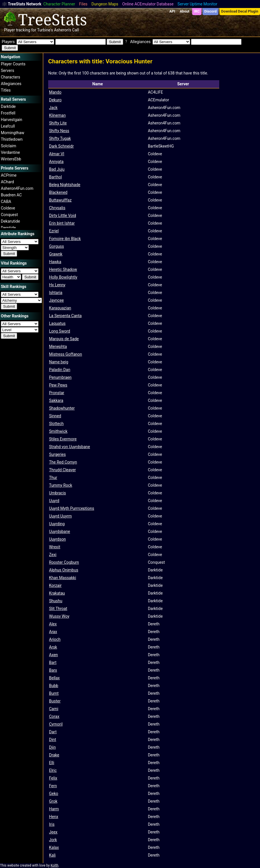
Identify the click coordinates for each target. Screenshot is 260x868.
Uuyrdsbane (60, 531)
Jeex (53, 832)
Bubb (54, 686)
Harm (54, 809)
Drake (54, 755)
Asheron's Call (66, 30)
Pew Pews (58, 385)
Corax (54, 716)
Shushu (56, 601)
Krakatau (57, 593)
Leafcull (8, 126)
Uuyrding (57, 524)
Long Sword (60, 331)
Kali (52, 855)
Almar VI (57, 154)
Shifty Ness (59, 131)
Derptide (8, 228)
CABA (6, 202)
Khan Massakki (63, 578)
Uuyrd (54, 501)
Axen (53, 655)
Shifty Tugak (60, 138)
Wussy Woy (59, 616)
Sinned (55, 416)
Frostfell (8, 113)
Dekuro (55, 100)
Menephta (58, 347)
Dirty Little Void (63, 216)
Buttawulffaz (60, 200)
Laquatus (57, 323)
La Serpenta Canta (65, 316)
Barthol (55, 177)
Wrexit (55, 547)
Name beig (59, 362)
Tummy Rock (61, 485)
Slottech (56, 424)
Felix (53, 778)
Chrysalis (57, 208)
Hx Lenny (57, 285)
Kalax (54, 847)
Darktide (8, 106)
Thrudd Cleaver (62, 470)
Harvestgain (12, 120)
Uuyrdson (57, 539)
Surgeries (57, 454)
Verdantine (10, 152)
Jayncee (56, 300)
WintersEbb (11, 159)
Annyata (56, 162)
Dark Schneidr (61, 146)
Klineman (57, 115)
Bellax (54, 678)
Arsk (53, 647)
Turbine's (45, 30)
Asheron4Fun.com (17, 188)
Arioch (55, 639)
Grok (53, 801)
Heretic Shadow (63, 269)
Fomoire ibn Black (65, 239)
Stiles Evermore (63, 439)
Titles (6, 90)
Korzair (55, 585)
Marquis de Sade (64, 339)
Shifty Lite (58, 123)
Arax (53, 632)
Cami (54, 709)
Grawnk (56, 254)
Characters (11, 77)
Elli (52, 763)
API (172, 11)
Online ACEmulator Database (148, 4)
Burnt (54, 693)
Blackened (58, 192)
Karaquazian (60, 308)
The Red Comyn (63, 462)
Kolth (54, 865)
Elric (53, 770)
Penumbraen (60, 377)
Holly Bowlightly (63, 277)
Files (83, 4)
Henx (54, 817)
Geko (54, 794)
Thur (53, 478)
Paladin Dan (60, 370)
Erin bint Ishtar (62, 223)
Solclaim (9, 146)
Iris (52, 824)
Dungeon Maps (105, 4)
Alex (53, 624)
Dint (53, 740)
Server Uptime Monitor (198, 4)
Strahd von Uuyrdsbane (70, 447)
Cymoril (56, 724)
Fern (53, 786)
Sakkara (56, 400)
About (184, 11)
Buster (55, 701)
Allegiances (11, 84)
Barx (53, 670)
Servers (8, 71)
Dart (53, 732)
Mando (55, 92)
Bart (53, 662)
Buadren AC (11, 195)
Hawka (55, 262)
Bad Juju (57, 169)
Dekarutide (10, 221)
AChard (7, 182)
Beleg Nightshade (65, 185)
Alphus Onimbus (64, 570)
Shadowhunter (62, 408)
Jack (53, 108)
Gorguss (56, 246)
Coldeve (8, 208)
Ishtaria (56, 293)
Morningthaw (13, 133)
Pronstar (57, 393)
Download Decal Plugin (240, 11)
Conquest (9, 215)
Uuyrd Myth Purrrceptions (72, 508)
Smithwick (58, 431)
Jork (53, 840)
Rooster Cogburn (64, 562)
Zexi (53, 555)
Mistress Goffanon (66, 354)
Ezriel (54, 231)
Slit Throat (58, 609)
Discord (211, 11)
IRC (197, 11)
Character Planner (59, 4)
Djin (52, 747)
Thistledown (12, 139)
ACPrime (9, 175)
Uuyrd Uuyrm (60, 516)
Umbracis (57, 493)
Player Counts (13, 64)
